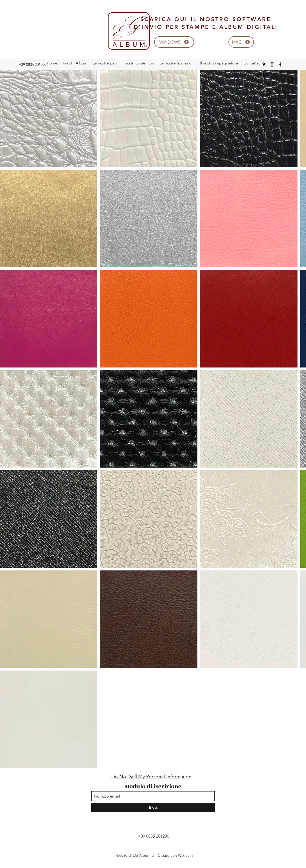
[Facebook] (280, 64)
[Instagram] (272, 64)
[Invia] (153, 808)
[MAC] (241, 42)
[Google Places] (264, 64)
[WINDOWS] (174, 42)
